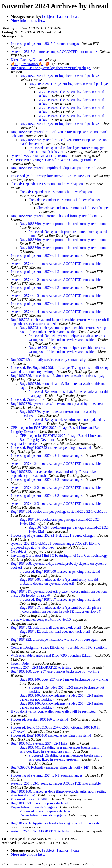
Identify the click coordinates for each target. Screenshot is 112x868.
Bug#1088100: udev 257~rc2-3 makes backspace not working (55, 671)
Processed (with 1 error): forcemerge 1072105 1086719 (51, 176)
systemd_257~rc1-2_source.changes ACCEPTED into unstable (56, 280)
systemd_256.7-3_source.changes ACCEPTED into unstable (54, 52)
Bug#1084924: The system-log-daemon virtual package (51, 68)
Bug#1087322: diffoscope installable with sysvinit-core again (55, 639)
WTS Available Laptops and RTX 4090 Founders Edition (52, 655)
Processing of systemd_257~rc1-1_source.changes (47, 256)
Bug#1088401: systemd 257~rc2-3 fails (39, 743)
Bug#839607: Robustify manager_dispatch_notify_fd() (50, 767)
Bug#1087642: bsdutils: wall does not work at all (46, 627)
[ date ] (76, 17)
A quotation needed (25, 444)
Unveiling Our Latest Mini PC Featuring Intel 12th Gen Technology (60, 555)
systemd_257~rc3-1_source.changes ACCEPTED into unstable (56, 783)
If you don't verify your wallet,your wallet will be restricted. (54, 711)
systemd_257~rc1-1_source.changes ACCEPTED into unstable (56, 264)
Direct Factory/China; (27, 60)
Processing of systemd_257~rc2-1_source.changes (47, 456)
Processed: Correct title (28, 400)
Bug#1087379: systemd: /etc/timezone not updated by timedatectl (58, 404)
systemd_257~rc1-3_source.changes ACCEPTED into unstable (56, 296)
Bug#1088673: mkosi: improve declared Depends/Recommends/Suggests (39, 805)
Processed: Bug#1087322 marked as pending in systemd (51, 448)
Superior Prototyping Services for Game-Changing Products (54, 160)
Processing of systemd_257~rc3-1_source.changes (47, 775)
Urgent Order (21, 663)
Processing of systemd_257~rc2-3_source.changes (47, 496)
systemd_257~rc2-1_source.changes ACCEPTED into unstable (56, 464)
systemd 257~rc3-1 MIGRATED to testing (42, 831)
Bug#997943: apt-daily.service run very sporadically (49, 360)
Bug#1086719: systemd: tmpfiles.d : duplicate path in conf (53, 168)
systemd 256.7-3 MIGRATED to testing (40, 156)
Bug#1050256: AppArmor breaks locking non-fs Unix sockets (55, 823)
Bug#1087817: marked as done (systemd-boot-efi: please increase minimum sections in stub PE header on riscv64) (61, 609)
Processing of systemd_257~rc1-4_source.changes (47, 304)
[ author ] (64, 17)
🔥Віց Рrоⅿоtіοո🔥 (27, 64)
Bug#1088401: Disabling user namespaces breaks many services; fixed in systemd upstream (59, 749)
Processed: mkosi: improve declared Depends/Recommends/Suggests (45, 813)
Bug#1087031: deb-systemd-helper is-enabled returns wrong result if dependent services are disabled (63, 330)
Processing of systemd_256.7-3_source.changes (45, 44)
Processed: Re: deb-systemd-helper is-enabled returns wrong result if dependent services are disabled (67, 338)
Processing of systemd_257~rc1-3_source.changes (47, 288)
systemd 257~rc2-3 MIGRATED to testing (42, 667)
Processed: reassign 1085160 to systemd (40, 719)
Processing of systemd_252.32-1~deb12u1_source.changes (53, 535)
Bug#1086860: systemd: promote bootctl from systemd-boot (54, 216)
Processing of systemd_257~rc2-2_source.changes (47, 480)
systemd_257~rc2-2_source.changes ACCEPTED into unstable (56, 488)
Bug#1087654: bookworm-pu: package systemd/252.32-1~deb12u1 (59, 511)
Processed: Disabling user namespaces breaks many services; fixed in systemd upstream (65, 757)
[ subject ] (49, 17)
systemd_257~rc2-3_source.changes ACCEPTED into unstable (56, 504)
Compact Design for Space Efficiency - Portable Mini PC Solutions (59, 647)
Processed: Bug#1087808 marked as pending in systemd (60, 571)
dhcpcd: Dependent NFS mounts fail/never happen (47, 184)
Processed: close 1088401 (30, 799)
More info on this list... (28, 21)
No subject (19, 551)
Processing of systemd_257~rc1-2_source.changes (47, 272)
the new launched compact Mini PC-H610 (41, 619)
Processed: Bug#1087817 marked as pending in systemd (60, 599)
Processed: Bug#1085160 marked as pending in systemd (51, 735)
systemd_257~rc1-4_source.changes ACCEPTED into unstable (56, 312)
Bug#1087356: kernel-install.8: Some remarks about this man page (59, 376)
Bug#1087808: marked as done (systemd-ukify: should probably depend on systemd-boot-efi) (59, 581)
